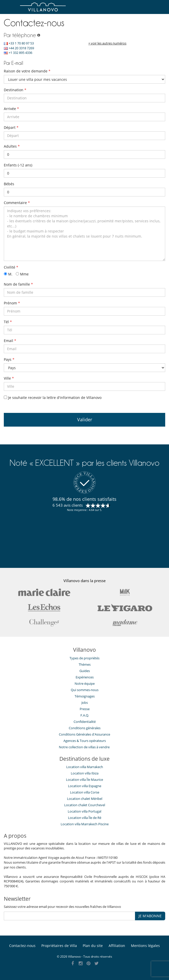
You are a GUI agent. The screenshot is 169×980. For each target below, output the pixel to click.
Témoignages (85, 696)
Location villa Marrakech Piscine (85, 824)
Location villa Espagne (85, 786)
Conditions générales (85, 728)
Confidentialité (85, 722)
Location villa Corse (85, 792)
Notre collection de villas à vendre (85, 747)
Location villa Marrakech (85, 767)
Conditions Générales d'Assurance (84, 734)
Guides (85, 671)
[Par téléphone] (38, 35)
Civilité (11, 267)
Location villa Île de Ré (85, 818)
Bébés (9, 184)
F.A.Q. (85, 715)
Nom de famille (18, 284)
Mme (22, 274)
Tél (8, 322)
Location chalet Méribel (85, 799)
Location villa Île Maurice (84, 780)
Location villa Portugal (84, 811)
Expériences (85, 677)
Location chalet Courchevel (85, 805)
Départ (11, 127)
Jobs (85, 703)
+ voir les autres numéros (107, 43)
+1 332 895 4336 (18, 53)
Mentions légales (145, 946)
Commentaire (17, 203)
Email (10, 341)
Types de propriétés (84, 658)
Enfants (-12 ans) (18, 165)
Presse (85, 709)
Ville (9, 378)
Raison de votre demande (27, 71)
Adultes (12, 146)
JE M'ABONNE (150, 916)
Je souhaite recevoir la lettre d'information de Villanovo (53, 398)
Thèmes (85, 664)
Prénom (12, 303)
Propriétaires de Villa (59, 946)
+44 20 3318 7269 (19, 48)
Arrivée (11, 109)
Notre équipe (85, 683)
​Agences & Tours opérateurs (85, 741)
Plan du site (93, 946)
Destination (15, 90)
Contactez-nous (22, 946)
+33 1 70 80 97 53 (19, 43)
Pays (9, 359)
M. (8, 274)
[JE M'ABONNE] (70, 916)
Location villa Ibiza (85, 773)
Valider (85, 419)
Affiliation (117, 946)
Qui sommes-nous (85, 690)
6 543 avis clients (68, 505)
